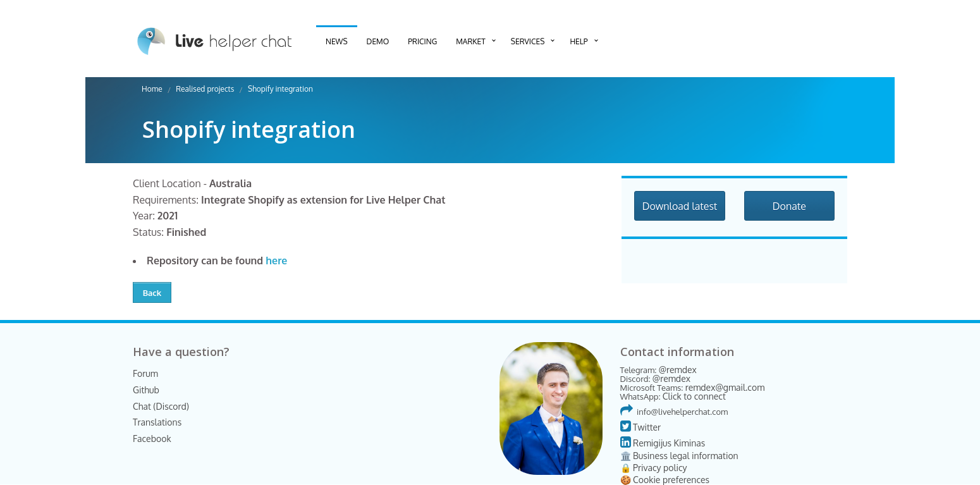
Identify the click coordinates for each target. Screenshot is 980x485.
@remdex (678, 370)
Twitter (641, 427)
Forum (145, 373)
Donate (789, 206)
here (276, 261)
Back (152, 293)
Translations (157, 422)
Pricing (422, 41)
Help (579, 41)
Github (146, 390)
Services (528, 41)
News (337, 41)
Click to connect (694, 396)
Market (471, 41)
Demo (378, 41)
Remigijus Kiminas (663, 443)
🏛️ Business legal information (679, 456)
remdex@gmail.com (725, 387)
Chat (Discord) (161, 406)
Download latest (680, 206)
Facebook (152, 439)
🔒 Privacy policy (654, 468)
